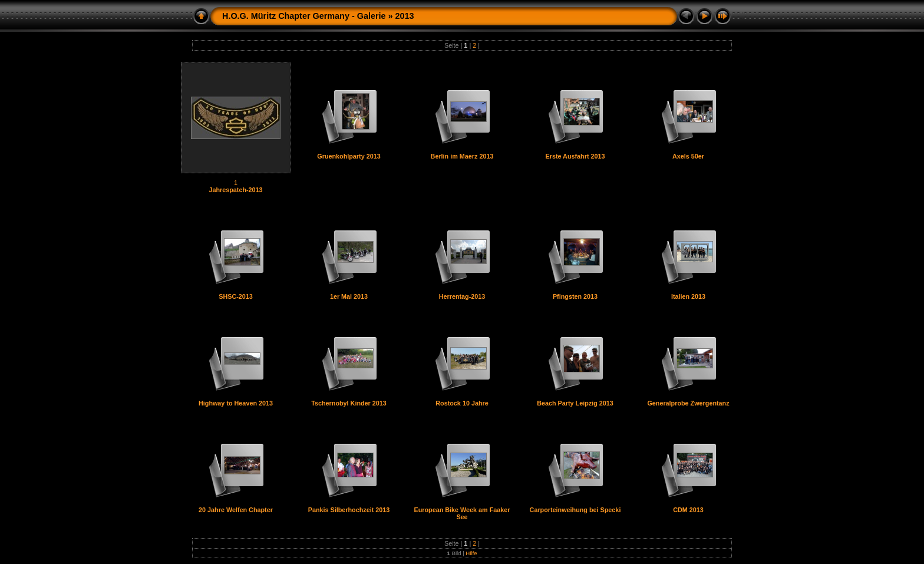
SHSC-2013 (236, 296)
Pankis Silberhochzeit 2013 (349, 510)
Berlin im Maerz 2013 (462, 156)
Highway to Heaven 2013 (236, 403)
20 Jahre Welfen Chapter (236, 510)
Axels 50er (688, 156)
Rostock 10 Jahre (462, 403)
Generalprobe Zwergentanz (688, 403)
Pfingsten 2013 (575, 296)
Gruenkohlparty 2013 (349, 156)
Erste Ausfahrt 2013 (575, 156)
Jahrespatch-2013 (235, 190)
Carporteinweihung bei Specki (575, 510)
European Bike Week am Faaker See (462, 513)
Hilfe (471, 553)
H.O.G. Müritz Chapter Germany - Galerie (304, 16)
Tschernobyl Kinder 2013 (349, 403)
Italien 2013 (688, 296)
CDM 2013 (688, 510)
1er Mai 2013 (349, 296)
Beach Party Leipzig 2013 (575, 403)
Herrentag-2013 (462, 296)
